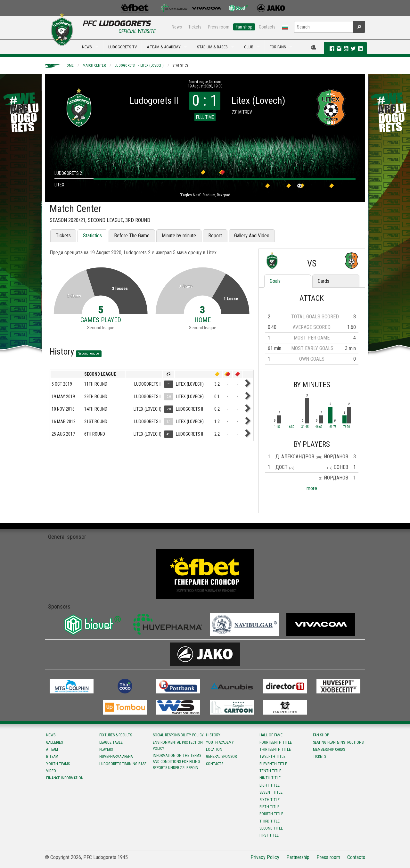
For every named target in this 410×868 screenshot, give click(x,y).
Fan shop (244, 27)
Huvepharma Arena (116, 757)
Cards (324, 281)
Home (69, 66)
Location (214, 749)
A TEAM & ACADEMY (164, 47)
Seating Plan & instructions (338, 742)
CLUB (249, 47)
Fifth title (269, 807)
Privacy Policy (265, 857)
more (312, 488)
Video (51, 771)
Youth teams (58, 764)
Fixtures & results (116, 735)
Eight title (270, 785)
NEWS (87, 47)
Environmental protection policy (178, 745)
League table (111, 742)
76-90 (347, 427)
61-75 (333, 427)
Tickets (195, 27)
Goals (275, 281)
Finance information (65, 778)
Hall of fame (271, 735)
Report (215, 236)
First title (269, 835)
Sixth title (270, 800)
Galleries (54, 742)
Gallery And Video (252, 236)
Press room (219, 27)
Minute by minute (179, 236)
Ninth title (270, 778)
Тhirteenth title (275, 749)
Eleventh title (273, 764)
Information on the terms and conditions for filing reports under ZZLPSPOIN (177, 762)
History (213, 735)
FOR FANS (278, 47)
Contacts (267, 27)
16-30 (291, 427)
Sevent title (271, 792)
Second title (271, 828)
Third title (270, 821)
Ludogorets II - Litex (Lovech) (139, 66)
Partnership (298, 857)
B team (52, 757)
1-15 (277, 427)
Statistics (180, 66)
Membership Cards (329, 749)
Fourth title (271, 814)
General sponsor (221, 757)
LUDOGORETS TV (123, 47)
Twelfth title (272, 757)
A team (52, 749)
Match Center (94, 66)
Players (106, 749)
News (177, 27)
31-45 (305, 427)
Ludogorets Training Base (123, 764)
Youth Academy (220, 742)
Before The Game (132, 236)
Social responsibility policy (178, 735)
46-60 (319, 427)
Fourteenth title (276, 742)
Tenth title (270, 771)
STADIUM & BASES (212, 47)
